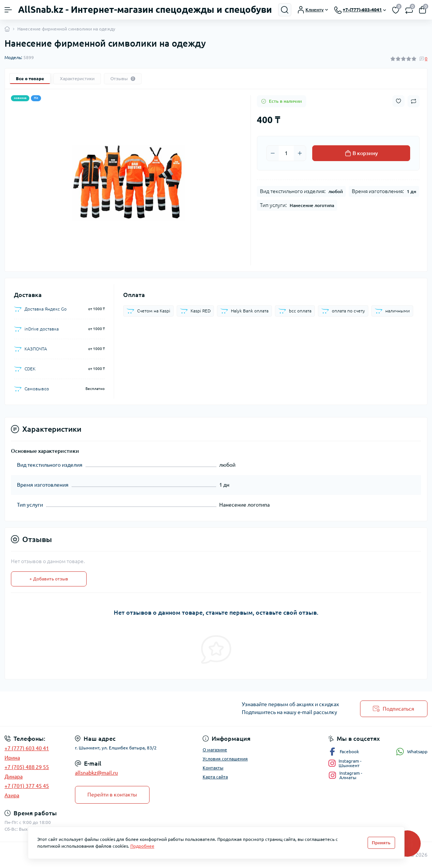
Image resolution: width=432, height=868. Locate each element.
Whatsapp (412, 752)
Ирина (12, 758)
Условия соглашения (225, 759)
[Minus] (273, 153)
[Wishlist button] (398, 101)
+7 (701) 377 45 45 (27, 786)
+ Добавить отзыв (49, 579)
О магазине (215, 750)
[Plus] (300, 153)
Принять (381, 843)
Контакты (213, 768)
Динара (14, 777)
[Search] (285, 10)
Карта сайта (215, 777)
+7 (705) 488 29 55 (27, 767)
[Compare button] (414, 101)
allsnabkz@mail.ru (96, 773)
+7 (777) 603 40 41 (27, 748)
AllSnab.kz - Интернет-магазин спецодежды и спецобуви (145, 10)
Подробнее (142, 846)
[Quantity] (286, 153)
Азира (12, 795)
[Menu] (8, 10)
